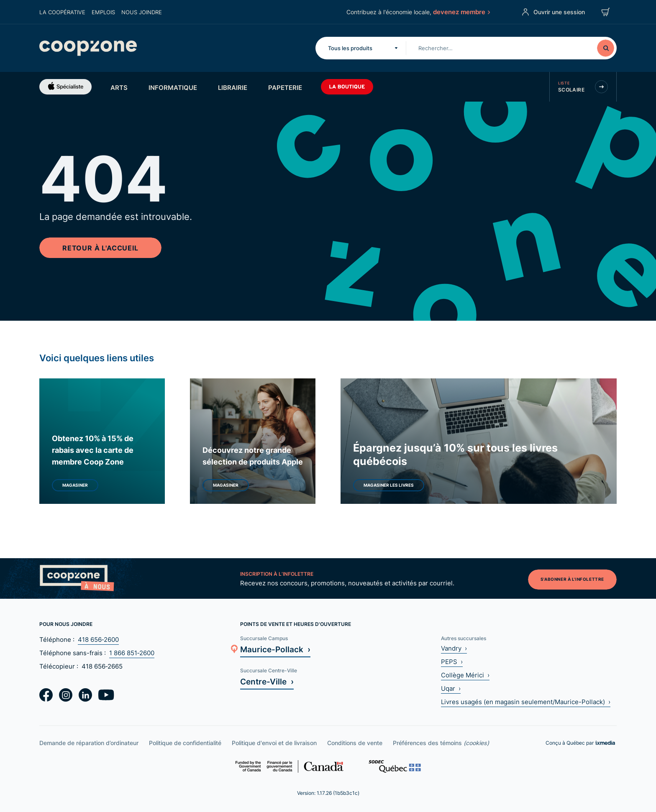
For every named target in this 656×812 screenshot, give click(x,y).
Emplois (103, 12)
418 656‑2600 (98, 640)
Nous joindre (142, 12)
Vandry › (454, 648)
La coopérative (62, 12)
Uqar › (451, 688)
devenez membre (461, 12)
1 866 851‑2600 (132, 653)
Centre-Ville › (267, 681)
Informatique (173, 87)
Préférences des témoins (441, 743)
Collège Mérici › (465, 675)
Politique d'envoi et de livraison (274, 743)
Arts (119, 87)
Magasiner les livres (389, 485)
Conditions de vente (355, 743)
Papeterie (285, 87)
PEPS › (452, 662)
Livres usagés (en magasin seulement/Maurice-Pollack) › (526, 702)
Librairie (233, 87)
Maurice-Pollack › (275, 649)
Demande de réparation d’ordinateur (89, 743)
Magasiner (75, 485)
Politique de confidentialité (185, 743)
